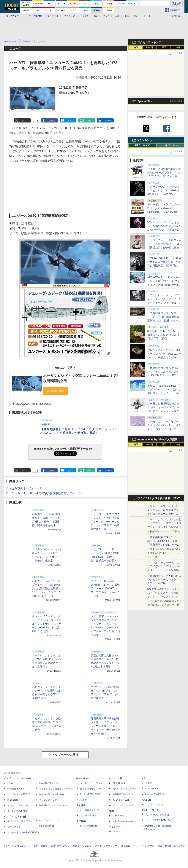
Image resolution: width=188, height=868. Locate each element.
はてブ (71, 121)
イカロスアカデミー (123, 805)
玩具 (117, 16)
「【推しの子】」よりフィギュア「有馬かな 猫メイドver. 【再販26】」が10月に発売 (164, 244)
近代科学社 (82, 821)
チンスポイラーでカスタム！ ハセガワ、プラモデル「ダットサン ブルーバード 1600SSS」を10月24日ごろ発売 (47, 624)
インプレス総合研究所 (19, 794)
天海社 (149, 783)
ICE (143, 778)
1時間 (135, 47)
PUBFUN (146, 800)
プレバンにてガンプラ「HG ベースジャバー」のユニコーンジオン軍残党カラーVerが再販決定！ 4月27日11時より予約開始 (164, 357)
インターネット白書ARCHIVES (23, 832)
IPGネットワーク (150, 810)
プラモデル (53, 16)
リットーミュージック (91, 783)
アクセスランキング (149, 42)
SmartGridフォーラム (50, 783)
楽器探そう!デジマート (92, 789)
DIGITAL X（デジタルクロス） (54, 805)
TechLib (117, 832)
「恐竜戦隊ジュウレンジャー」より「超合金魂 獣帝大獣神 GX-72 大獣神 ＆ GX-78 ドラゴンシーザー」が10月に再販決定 (165, 321)
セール (147, 16)
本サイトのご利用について (17, 846)
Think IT (11, 783)
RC (96, 16)
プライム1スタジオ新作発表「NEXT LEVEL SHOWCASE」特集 (159, 499)
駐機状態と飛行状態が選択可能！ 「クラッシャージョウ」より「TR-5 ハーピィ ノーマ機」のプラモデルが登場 (105, 726)
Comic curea (152, 789)
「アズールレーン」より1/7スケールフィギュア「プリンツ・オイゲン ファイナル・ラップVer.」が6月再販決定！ (164, 303)
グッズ (106, 16)
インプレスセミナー (49, 800)
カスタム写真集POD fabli (159, 820)
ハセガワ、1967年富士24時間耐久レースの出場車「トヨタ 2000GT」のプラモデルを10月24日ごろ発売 (105, 588)
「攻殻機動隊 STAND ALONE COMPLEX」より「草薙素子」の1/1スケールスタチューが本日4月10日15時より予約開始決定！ (164, 545)
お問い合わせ (41, 846)
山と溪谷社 (82, 805)
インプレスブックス (49, 820)
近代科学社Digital (89, 826)
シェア (52, 121)
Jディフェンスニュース (124, 789)
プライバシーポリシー (106, 846)
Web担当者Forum (16, 789)
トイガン (85, 16)
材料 (136, 16)
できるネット (14, 827)
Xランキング (145, 140)
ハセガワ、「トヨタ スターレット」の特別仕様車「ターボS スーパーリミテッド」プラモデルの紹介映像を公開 (105, 522)
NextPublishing (47, 826)
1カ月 (177, 47)
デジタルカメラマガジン (20, 821)
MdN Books (119, 816)
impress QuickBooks (155, 794)
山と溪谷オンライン (90, 810)
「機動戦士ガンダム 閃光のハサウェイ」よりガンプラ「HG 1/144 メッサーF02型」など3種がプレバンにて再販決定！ (164, 375)
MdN (111, 811)
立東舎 (83, 800)
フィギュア (69, 16)
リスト (36, 121)
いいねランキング (170, 145)
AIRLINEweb (119, 783)
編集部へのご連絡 (82, 846)
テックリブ (115, 827)
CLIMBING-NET (88, 816)
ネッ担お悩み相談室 (18, 811)
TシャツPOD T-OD (90, 794)
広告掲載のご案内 (60, 846)
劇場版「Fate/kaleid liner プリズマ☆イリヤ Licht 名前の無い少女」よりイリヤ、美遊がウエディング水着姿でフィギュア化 (164, 393)
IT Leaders (13, 800)
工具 (127, 16)
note (89, 121)
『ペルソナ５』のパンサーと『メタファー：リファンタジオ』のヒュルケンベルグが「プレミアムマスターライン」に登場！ (164, 527)
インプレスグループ (144, 846)
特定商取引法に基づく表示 (171, 846)
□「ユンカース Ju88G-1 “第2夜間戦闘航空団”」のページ (44, 493)
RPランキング (142, 145)
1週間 (163, 47)
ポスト (25, 121)
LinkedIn (108, 121)
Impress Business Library (52, 794)
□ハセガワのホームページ (24, 488)
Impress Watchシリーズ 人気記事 (158, 439)
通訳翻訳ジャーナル (123, 794)
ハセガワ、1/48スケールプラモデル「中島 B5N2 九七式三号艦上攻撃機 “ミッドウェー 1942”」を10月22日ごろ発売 (47, 588)
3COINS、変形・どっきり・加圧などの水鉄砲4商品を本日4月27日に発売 (164, 335)
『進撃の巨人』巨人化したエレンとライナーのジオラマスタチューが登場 (164, 579)
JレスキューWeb (121, 800)
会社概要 (126, 846)
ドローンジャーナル (18, 805)
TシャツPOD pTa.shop (157, 815)
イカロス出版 (116, 778)
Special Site (145, 101)
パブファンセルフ (154, 805)
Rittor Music (83, 778)
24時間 (149, 47)
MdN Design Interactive (124, 821)
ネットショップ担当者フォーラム (56, 789)
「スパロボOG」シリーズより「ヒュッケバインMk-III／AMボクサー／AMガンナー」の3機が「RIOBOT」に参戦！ (164, 194)
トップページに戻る (65, 755)
